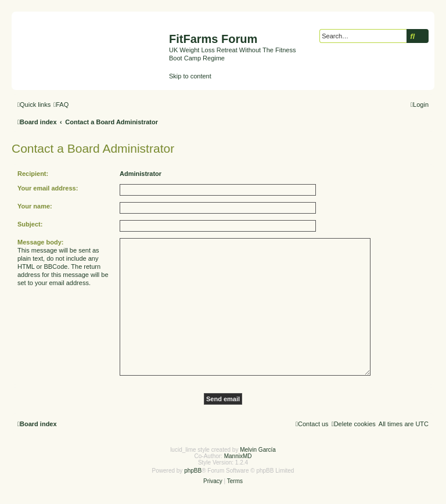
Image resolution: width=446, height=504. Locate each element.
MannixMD (238, 456)
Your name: (35, 206)
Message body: (40, 242)
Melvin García (258, 450)
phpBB (193, 471)
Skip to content (190, 76)
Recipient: (33, 174)
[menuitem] (61, 105)
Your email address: (48, 188)
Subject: (30, 224)
